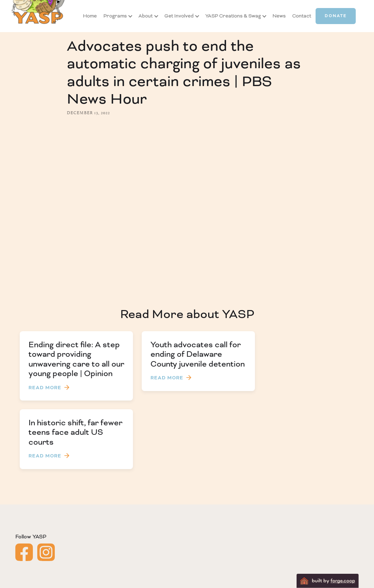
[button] (115, 16)
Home (90, 16)
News (279, 16)
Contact (302, 16)
